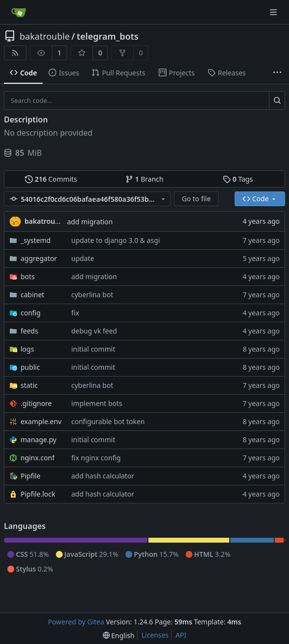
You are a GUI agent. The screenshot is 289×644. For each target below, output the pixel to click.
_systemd (36, 240)
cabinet (32, 295)
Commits (51, 179)
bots (28, 276)
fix (75, 313)
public (30, 367)
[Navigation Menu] (274, 12)
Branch (144, 179)
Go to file (196, 199)
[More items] (277, 73)
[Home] (19, 12)
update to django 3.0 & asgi (116, 240)
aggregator (39, 258)
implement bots (97, 403)
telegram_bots (108, 36)
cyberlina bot (93, 295)
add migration (90, 222)
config (31, 313)
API (181, 635)
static (29, 385)
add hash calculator (103, 476)
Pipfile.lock (38, 494)
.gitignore (36, 403)
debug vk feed (94, 331)
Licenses (155, 635)
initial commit (94, 349)
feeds (29, 331)
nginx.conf (37, 458)
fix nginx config (96, 458)
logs (27, 349)
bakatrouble (45, 36)
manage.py (38, 440)
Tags (238, 179)
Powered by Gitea (76, 622)
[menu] (119, 635)
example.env (41, 421)
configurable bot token (108, 421)
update (83, 258)
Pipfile (31, 476)
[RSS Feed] (15, 53)
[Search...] (277, 100)
